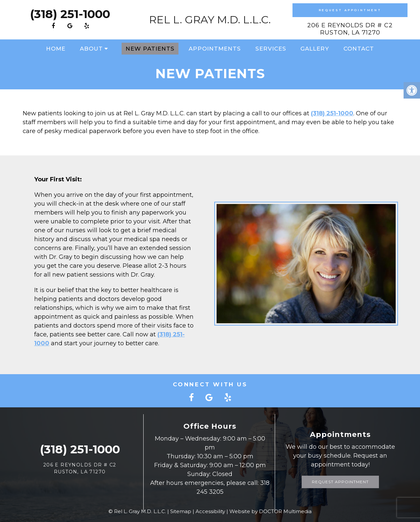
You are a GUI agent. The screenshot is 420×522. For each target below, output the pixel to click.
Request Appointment (350, 10)
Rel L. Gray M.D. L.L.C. (210, 20)
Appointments (215, 49)
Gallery (315, 49)
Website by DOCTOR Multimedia (270, 511)
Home (56, 49)
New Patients (150, 49)
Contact (359, 49)
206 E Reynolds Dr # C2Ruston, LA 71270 (350, 29)
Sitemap (181, 511)
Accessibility (210, 511)
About (91, 49)
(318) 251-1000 (70, 14)
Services (271, 49)
